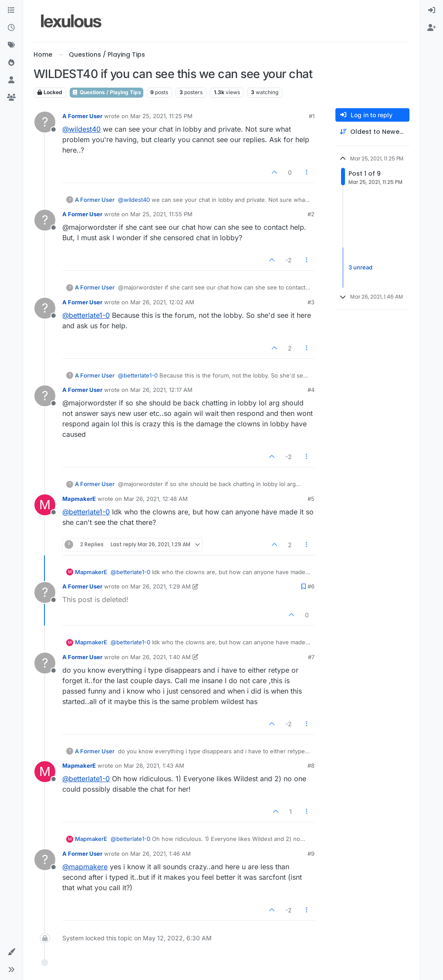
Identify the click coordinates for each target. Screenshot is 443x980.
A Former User (82, 116)
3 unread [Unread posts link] (360, 267)
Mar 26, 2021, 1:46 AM (161, 854)
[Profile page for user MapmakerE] (45, 505)
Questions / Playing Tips (107, 92)
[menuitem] (432, 10)
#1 (312, 116)
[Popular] (11, 63)
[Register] (432, 28)
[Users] (11, 80)
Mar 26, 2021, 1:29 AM (161, 586)
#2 (311, 214)
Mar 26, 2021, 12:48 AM (156, 499)
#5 (311, 499)
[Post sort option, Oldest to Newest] (372, 132)
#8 (311, 766)
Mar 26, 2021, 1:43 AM (154, 766)
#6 (311, 586)
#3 (311, 302)
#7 (311, 657)
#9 (311, 854)
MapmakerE (79, 499)
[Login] (432, 10)
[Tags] (11, 45)
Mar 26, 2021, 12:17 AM (161, 390)
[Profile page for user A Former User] (45, 122)
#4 (311, 390)
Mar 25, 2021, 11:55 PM (161, 214)
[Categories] (11, 10)
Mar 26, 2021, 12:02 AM (162, 302)
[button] (11, 952)
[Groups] (11, 98)
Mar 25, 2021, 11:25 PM (161, 116)
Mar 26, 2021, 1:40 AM (161, 657)
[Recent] (11, 28)
